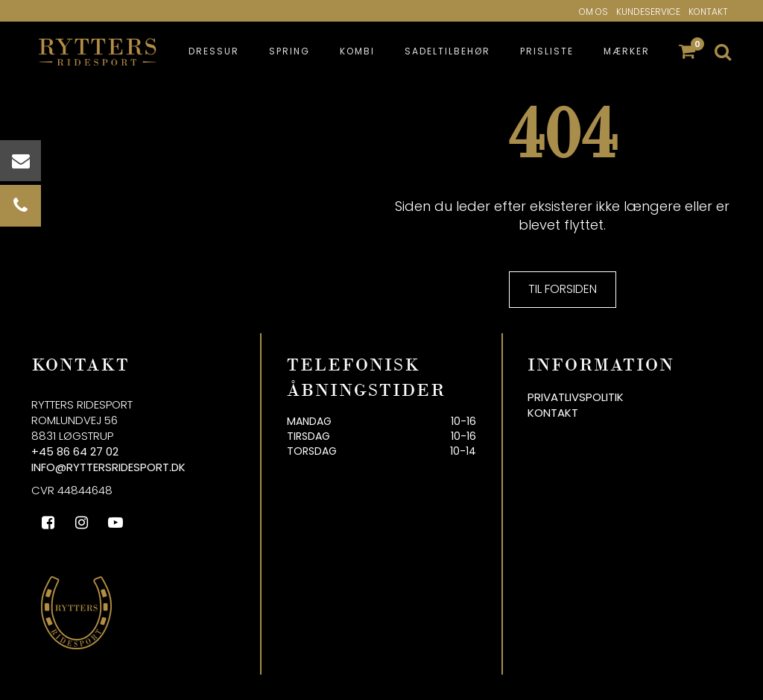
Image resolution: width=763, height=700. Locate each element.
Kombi (357, 51)
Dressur (214, 51)
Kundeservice (648, 12)
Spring (289, 51)
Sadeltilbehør (447, 51)
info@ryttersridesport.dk (108, 467)
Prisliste (547, 51)
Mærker (627, 51)
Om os (593, 12)
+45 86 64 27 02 (75, 451)
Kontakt (708, 12)
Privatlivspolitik (576, 397)
